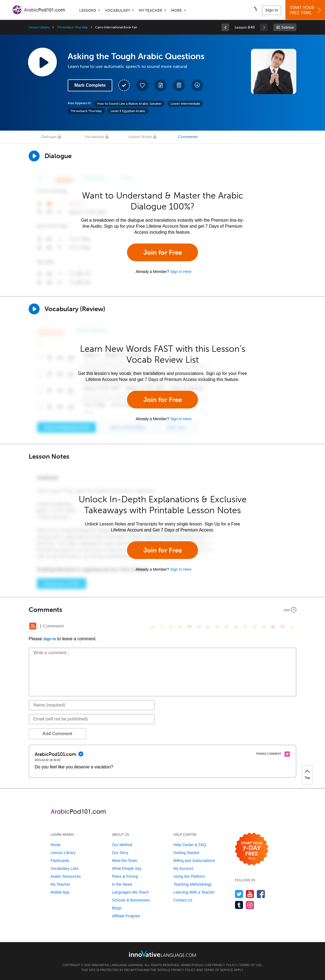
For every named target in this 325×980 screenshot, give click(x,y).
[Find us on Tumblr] (239, 905)
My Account (183, 868)
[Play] (34, 309)
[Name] (92, 705)
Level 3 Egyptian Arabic (128, 111)
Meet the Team (125, 861)
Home (56, 845)
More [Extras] (176, 10)
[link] (225, 27)
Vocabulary (117, 10)
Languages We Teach (130, 892)
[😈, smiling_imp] (273, 627)
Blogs (117, 908)
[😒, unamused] (180, 627)
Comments (188, 137)
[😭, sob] (236, 627)
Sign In (272, 10)
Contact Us (183, 900)
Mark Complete (90, 85)
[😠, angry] (199, 627)
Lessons (88, 10)
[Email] (92, 719)
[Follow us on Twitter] (239, 894)
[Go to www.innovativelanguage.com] (162, 953)
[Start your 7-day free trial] (252, 849)
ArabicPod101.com (196, 965)
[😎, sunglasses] (190, 627)
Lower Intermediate (185, 104)
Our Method (122, 845)
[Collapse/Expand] (162, 610)
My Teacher (150, 10)
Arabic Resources (66, 876)
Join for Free (163, 252)
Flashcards (60, 861)
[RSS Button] (33, 626)
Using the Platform (189, 876)
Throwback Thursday (72, 27)
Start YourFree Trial (306, 10)
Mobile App (60, 892)
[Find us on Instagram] (250, 905)
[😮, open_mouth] (264, 627)
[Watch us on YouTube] (250, 894)
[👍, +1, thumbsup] (292, 627)
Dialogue (49, 137)
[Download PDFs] (179, 85)
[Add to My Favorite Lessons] (142, 85)
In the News (122, 884)
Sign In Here (181, 272)
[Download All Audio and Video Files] (197, 85)
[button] (253, 10)
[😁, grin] (171, 627)
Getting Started (186, 853)
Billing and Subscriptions (194, 861)
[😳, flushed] (162, 627)
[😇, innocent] (245, 627)
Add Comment (57, 734)
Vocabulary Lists (64, 868)
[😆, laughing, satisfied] (208, 627)
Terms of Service (218, 970)
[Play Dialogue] (34, 156)
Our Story (120, 853)
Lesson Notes (140, 137)
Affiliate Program (126, 916)
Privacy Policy (224, 965)
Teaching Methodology (193, 884)
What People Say (127, 868)
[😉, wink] (227, 627)
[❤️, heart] (282, 627)
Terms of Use (251, 965)
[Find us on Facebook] (261, 894)
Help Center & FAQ (190, 845)
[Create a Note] (161, 85)
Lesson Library (39, 27)
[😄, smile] (152, 627)
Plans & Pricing (125, 876)
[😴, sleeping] (255, 627)
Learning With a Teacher (194, 892)
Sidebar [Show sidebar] (288, 27)
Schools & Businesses (131, 900)
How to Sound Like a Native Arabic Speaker (129, 104)
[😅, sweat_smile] (217, 627)
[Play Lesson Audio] (42, 62)
